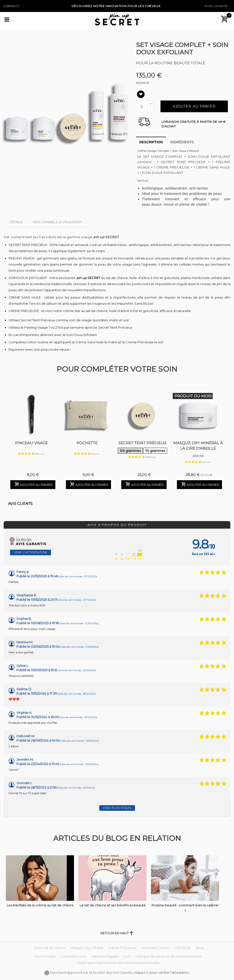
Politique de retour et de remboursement (169, 956)
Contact (11, 6)
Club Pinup (183, 948)
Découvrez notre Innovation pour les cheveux (116, 6)
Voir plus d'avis (117, 808)
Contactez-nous (74, 956)
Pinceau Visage (31, 443)
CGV (127, 956)
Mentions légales (105, 956)
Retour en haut (117, 933)
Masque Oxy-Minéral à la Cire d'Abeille (198, 450)
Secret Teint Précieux (142, 447)
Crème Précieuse (122, 948)
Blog (200, 948)
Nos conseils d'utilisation (57, 222)
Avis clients (20, 504)
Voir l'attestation (31, 552)
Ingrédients (182, 142)
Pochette (87, 443)
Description (151, 142)
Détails (16, 222)
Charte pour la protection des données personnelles (118, 963)
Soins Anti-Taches (155, 948)
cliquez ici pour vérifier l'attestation (161, 973)
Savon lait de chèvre (49, 948)
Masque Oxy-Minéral (87, 948)
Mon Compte (216, 6)
